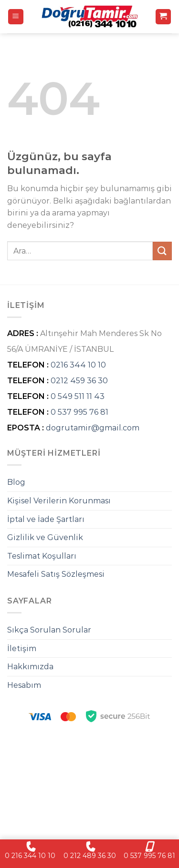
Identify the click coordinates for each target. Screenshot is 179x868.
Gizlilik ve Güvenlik (45, 537)
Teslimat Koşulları (42, 556)
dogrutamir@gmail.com (93, 428)
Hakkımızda (30, 667)
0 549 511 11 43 (78, 396)
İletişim (22, 648)
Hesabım (24, 685)
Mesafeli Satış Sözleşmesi (56, 574)
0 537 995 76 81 (79, 412)
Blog (16, 482)
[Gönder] (162, 251)
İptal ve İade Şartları (46, 519)
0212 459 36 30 (79, 381)
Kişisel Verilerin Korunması (59, 501)
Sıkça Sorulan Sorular (49, 630)
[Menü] (16, 17)
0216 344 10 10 (78, 365)
